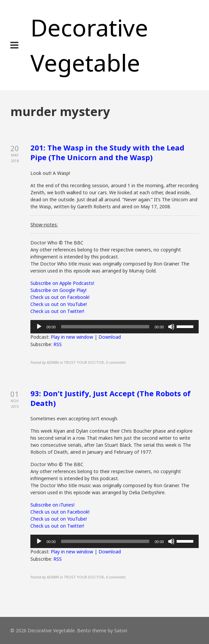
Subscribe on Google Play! (58, 290)
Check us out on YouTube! (59, 304)
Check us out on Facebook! (60, 297)
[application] (114, 327)
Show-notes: (44, 225)
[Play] (39, 327)
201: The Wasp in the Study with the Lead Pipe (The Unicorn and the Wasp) (107, 152)
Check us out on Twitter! (57, 311)
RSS (58, 344)
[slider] (105, 327)
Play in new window (72, 337)
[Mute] (171, 327)
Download (110, 337)
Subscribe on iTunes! (52, 505)
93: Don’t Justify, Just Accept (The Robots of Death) (111, 398)
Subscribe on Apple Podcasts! (62, 283)
